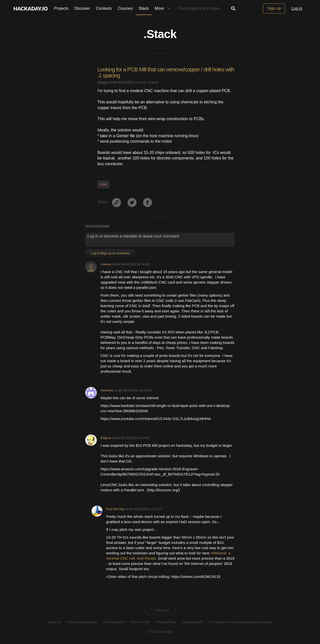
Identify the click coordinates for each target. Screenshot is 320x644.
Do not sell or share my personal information (241, 622)
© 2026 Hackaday (160, 632)
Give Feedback (114, 622)
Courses (125, 8)
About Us (54, 622)
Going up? (160, 610)
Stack (144, 8)
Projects (61, 8)
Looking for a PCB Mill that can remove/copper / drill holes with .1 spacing (166, 72)
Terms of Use (140, 622)
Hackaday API (192, 622)
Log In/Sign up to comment (110, 253)
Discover (82, 8)
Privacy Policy (166, 622)
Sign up (274, 8)
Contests (104, 8)
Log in (297, 8)
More (164, 9)
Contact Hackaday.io (82, 622)
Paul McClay (115, 509)
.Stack (160, 34)
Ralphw (103, 82)
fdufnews (107, 390)
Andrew (106, 264)
